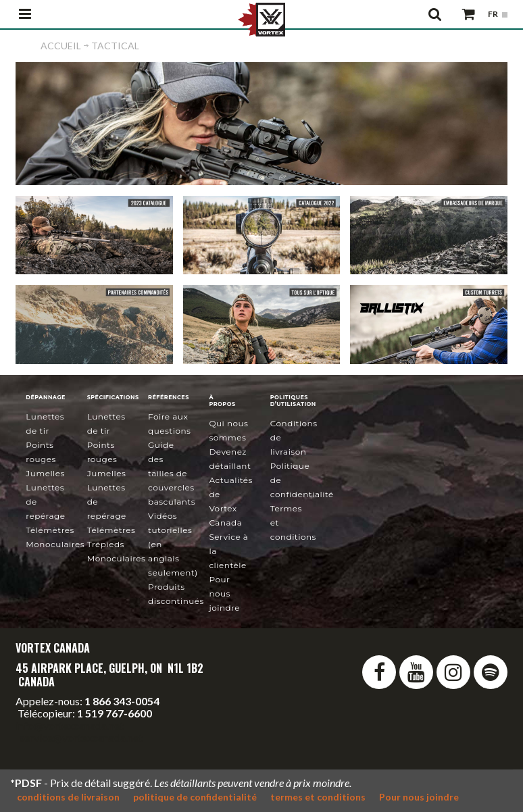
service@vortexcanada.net (81, 737)
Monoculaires (55, 544)
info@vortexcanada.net (70, 725)
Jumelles (45, 473)
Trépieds (106, 544)
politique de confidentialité (195, 797)
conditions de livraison (68, 797)
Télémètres (50, 530)
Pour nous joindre (224, 593)
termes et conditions (318, 797)
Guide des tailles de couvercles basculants (172, 473)
